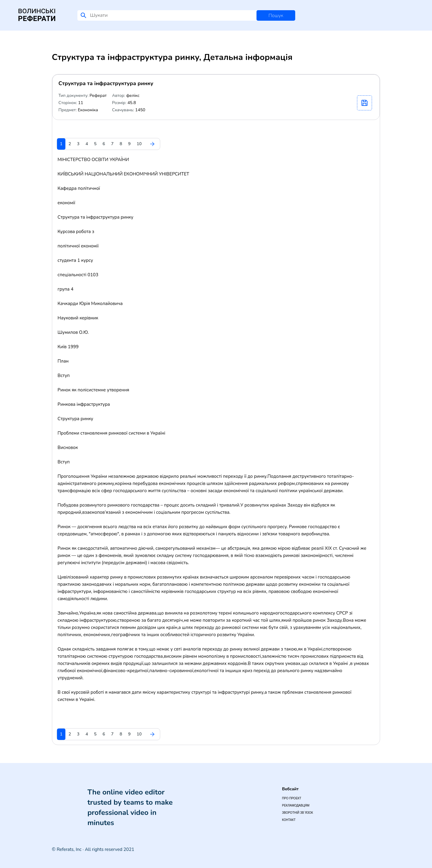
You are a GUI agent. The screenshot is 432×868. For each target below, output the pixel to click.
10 (139, 144)
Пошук (276, 16)
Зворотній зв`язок (297, 813)
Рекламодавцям (296, 805)
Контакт (289, 820)
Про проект (292, 798)
